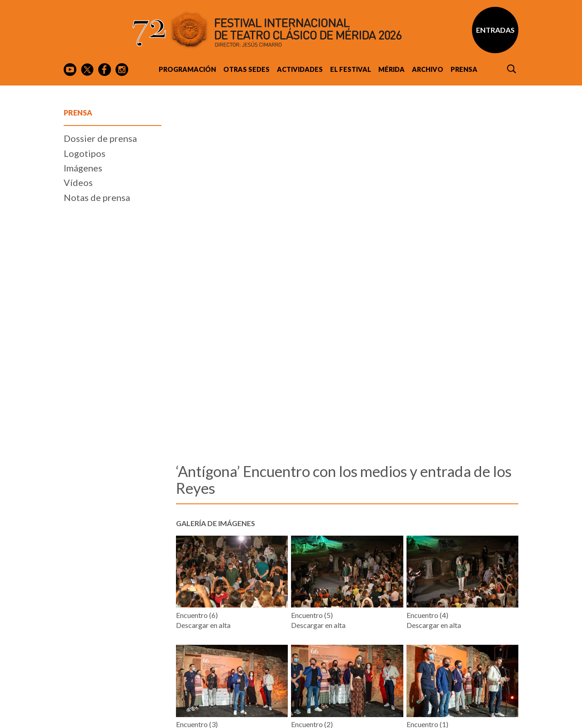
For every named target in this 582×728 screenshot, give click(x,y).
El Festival (351, 69)
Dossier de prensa (100, 401)
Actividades (300, 69)
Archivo (428, 69)
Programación (187, 69)
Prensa (464, 69)
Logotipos (85, 416)
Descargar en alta (203, 546)
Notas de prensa (97, 460)
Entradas (495, 30)
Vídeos (78, 445)
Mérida (391, 69)
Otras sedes (246, 69)
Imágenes (83, 430)
